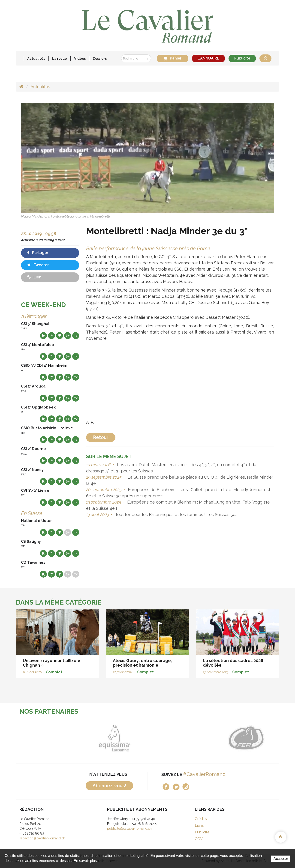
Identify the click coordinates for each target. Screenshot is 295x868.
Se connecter (265, 58)
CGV (199, 839)
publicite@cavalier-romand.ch (129, 829)
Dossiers (100, 58)
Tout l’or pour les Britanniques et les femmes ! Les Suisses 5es (176, 515)
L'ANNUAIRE (208, 58)
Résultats (60, 336)
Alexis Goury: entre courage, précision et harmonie (142, 663)
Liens (199, 825)
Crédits (201, 819)
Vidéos (80, 58)
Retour (101, 437)
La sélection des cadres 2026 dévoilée (233, 663)
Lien (34, 277)
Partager (38, 253)
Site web (43, 336)
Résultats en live (68, 336)
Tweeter (38, 265)
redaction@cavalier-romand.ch (42, 838)
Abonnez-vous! (109, 786)
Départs (51, 336)
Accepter (281, 859)
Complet (54, 672)
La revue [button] (60, 58)
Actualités (36, 58)
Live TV (76, 336)
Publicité (242, 58)
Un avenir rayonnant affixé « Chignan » (51, 663)
